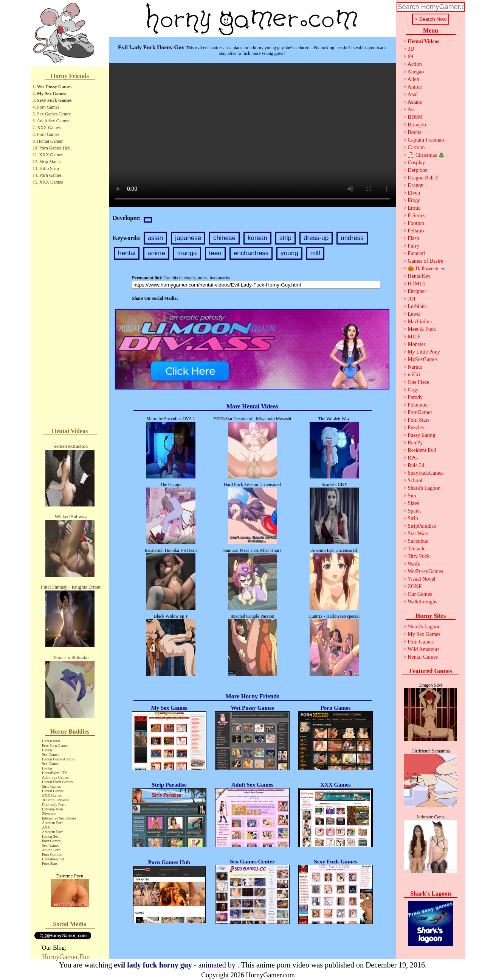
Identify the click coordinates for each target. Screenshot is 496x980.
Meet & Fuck (422, 329)
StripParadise (422, 526)
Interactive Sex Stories (59, 818)
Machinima (420, 322)
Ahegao (416, 72)
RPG (413, 458)
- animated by (176, 965)
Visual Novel (421, 579)
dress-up (316, 238)
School (415, 481)
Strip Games (51, 786)
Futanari (416, 253)
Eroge (414, 200)
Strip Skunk (50, 162)
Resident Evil (422, 450)
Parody (415, 397)
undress (352, 238)
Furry (413, 246)
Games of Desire (425, 261)
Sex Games (50, 755)
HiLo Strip (49, 168)
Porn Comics (52, 855)
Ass (412, 110)
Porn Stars (50, 864)
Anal (413, 94)
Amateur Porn (53, 823)
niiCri (414, 375)
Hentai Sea (50, 836)
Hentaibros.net (53, 859)
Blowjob (417, 125)
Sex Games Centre (54, 114)
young (289, 253)
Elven (414, 193)
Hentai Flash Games (57, 782)
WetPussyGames (425, 571)
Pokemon (418, 405)
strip (285, 238)
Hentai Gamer (50, 141)
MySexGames (422, 359)
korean (257, 238)
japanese (188, 238)
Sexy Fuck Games (54, 100)
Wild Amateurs (424, 649)
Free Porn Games (55, 746)
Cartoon (416, 147)
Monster (416, 344)
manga (187, 253)
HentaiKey (419, 276)
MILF (414, 337)
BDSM (415, 117)
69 (410, 57)
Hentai (47, 750)
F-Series (416, 216)
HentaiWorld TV (55, 773)
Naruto (415, 367)
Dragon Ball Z (423, 178)
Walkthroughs (422, 602)
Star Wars (418, 534)
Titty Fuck (418, 556)
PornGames (420, 412)
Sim (412, 496)
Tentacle (416, 549)
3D (411, 49)
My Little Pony (424, 352)
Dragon (415, 185)
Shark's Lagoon (424, 488)
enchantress (251, 253)
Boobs (414, 132)
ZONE (415, 587)
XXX (46, 827)
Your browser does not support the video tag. (252, 135)
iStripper (417, 291)
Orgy (413, 390)
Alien (413, 79)
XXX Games (49, 128)
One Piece (418, 382)
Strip (413, 518)
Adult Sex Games (53, 121)
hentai (127, 253)
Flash (413, 238)
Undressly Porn (54, 805)
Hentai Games (53, 791)
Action (415, 64)
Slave (413, 503)
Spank (414, 511)
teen (215, 253)
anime (156, 253)
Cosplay (416, 163)
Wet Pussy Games (54, 87)
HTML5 (416, 284)
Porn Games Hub (55, 148)
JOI (411, 299)
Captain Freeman (426, 140)
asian (156, 238)
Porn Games (48, 107)
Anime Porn (51, 850)
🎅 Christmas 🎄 (426, 155)
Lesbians (417, 306)
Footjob (416, 223)
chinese (224, 238)
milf (315, 253)
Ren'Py (415, 443)
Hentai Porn (51, 741)
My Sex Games (52, 93)
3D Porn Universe (56, 800)
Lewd (414, 314)
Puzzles (416, 428)
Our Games (420, 594)
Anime (415, 87)
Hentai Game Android (59, 759)
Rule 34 (416, 465)
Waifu (414, 564)
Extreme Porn (52, 809)
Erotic (414, 208)
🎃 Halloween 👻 (427, 269)
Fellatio (416, 231)
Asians (415, 102)
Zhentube (49, 814)
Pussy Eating (421, 435)
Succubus (418, 541)
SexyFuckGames (425, 473)
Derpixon (418, 170)
